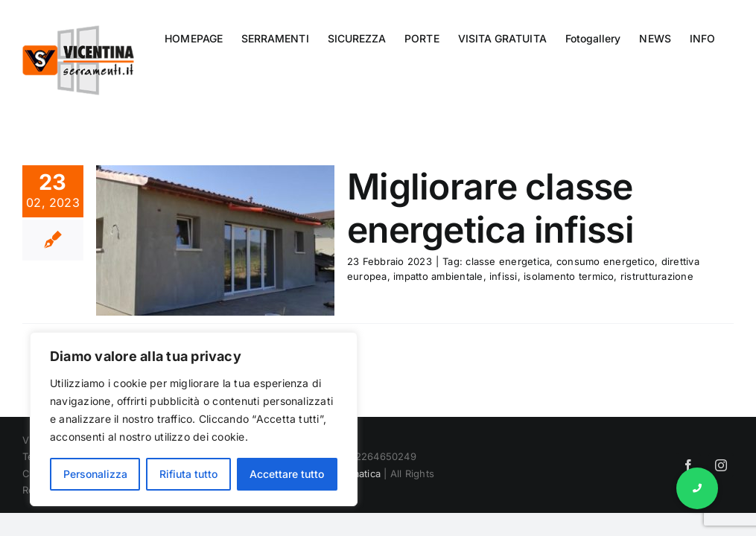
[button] (697, 488)
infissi (504, 276)
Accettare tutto (287, 474)
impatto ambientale (438, 276)
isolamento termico (569, 276)
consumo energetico (606, 261)
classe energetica (508, 261)
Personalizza (95, 474)
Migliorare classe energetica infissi (490, 208)
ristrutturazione (657, 276)
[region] (194, 419)
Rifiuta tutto (188, 474)
